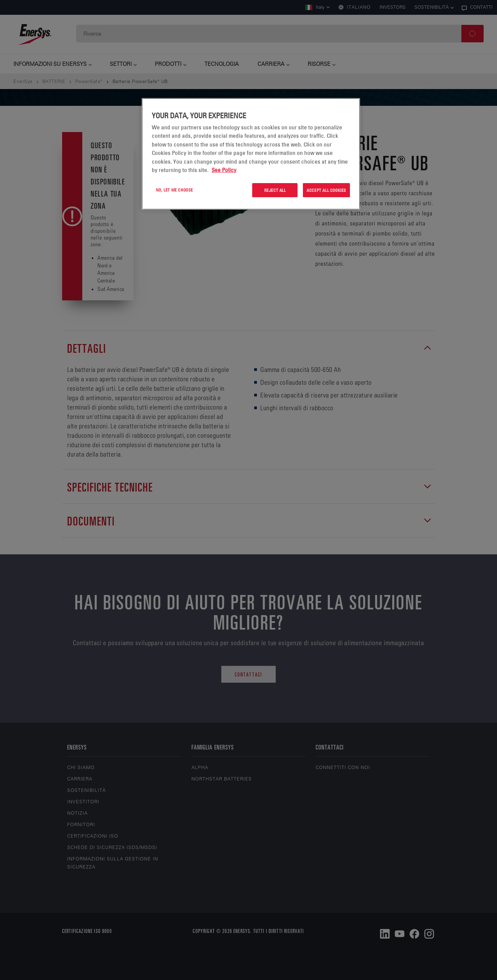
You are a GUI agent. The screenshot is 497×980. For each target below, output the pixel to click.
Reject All (275, 190)
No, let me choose (174, 190)
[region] (251, 154)
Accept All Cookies (326, 190)
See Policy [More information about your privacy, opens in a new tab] (224, 170)
